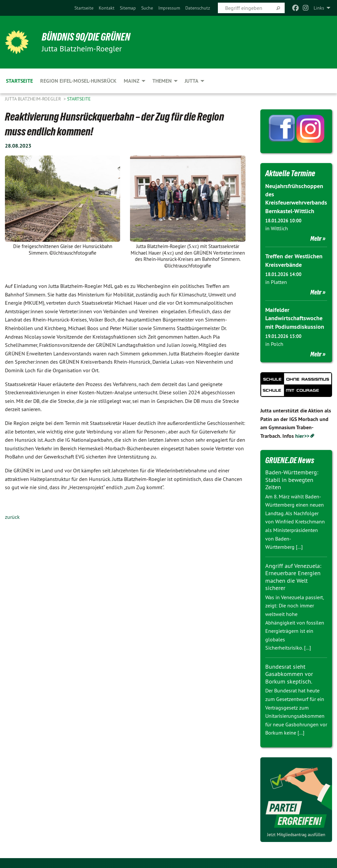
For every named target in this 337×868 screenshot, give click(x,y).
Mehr (316, 238)
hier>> (302, 436)
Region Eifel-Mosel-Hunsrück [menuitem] (78, 81)
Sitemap (128, 8)
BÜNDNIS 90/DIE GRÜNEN (86, 37)
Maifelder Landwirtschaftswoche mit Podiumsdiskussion (295, 318)
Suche (147, 8)
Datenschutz (198, 8)
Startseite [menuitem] (19, 81)
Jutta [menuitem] (192, 81)
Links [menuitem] (319, 8)
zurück (12, 517)
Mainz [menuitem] (132, 81)
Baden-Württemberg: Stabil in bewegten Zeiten (292, 480)
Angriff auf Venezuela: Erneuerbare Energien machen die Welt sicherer (293, 577)
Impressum (169, 8)
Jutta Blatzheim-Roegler (34, 99)
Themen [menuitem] (162, 81)
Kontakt (107, 8)
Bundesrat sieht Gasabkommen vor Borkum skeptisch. (289, 674)
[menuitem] (84, 8)
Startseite (84, 8)
